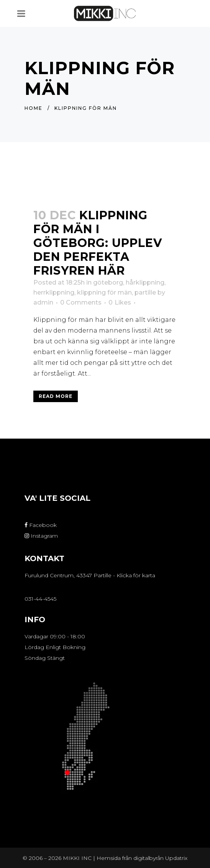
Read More (56, 396)
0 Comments (81, 302)
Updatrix (176, 858)
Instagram (41, 536)
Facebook (41, 525)
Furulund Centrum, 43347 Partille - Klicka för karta (90, 575)
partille (145, 292)
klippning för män (104, 292)
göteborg (108, 282)
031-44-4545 (40, 599)
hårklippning (145, 282)
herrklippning (54, 292)
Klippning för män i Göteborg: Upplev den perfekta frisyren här (98, 243)
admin (43, 302)
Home (34, 108)
